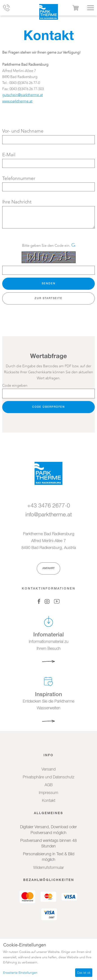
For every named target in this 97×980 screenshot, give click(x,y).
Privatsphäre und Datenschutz (48, 777)
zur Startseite (48, 298)
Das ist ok (84, 973)
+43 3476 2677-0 (49, 506)
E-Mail (9, 155)
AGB (49, 785)
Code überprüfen (48, 407)
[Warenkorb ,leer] (76, 8)
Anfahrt (48, 568)
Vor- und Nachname (23, 131)
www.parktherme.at (17, 101)
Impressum (48, 793)
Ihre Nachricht (17, 202)
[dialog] (48, 960)
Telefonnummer (19, 178)
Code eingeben (15, 386)
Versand (48, 769)
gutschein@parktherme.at (23, 95)
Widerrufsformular (49, 868)
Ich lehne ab (63, 973)
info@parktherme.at (49, 515)
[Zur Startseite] (48, 12)
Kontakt (49, 801)
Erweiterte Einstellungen (20, 973)
